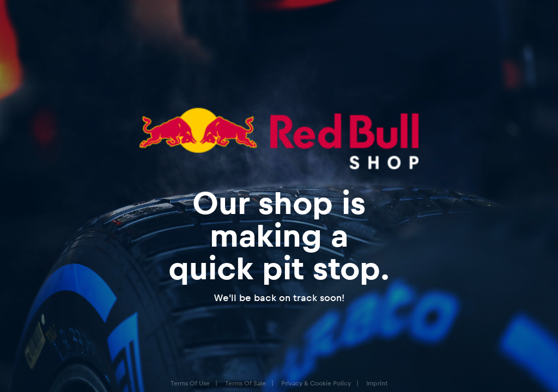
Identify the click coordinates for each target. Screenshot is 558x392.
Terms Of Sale (245, 383)
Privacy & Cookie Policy (316, 383)
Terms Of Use (190, 383)
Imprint (377, 383)
